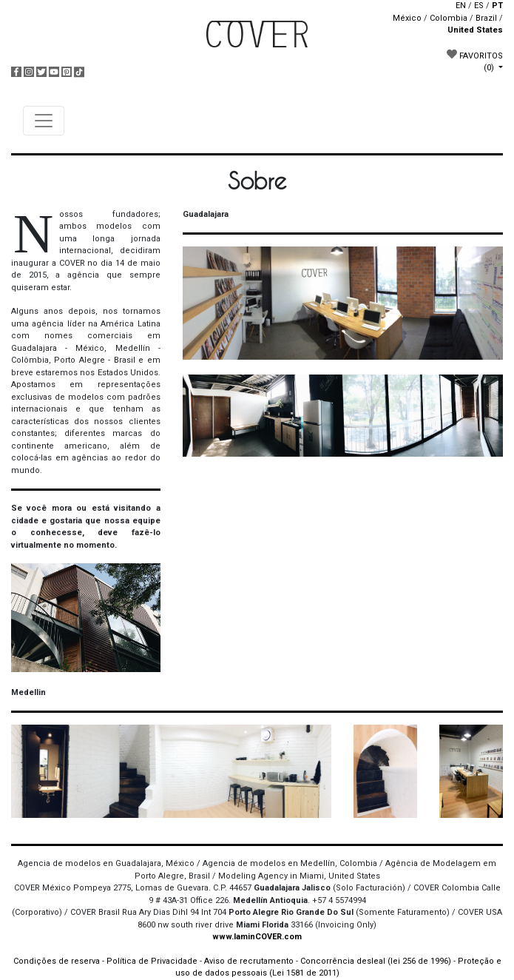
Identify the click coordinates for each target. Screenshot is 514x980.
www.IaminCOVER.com (257, 937)
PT (497, 6)
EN (461, 6)
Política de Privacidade (152, 961)
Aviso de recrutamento (249, 961)
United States (475, 30)
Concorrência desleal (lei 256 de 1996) (376, 961)
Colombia (449, 18)
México (407, 18)
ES (479, 6)
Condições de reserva (57, 961)
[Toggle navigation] (44, 121)
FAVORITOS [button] (475, 61)
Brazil (486, 18)
